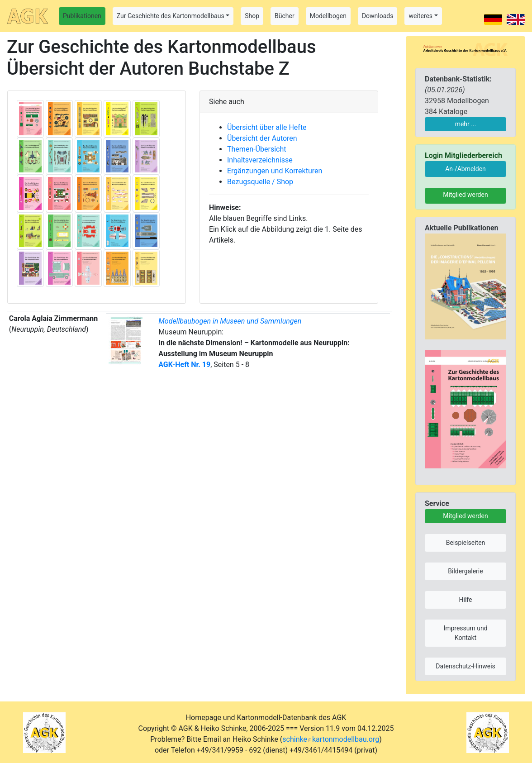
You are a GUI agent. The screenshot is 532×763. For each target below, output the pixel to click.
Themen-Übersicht (256, 149)
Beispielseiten (466, 543)
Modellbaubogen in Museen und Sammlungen (230, 321)
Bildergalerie (465, 571)
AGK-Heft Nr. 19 (184, 365)
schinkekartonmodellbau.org (331, 739)
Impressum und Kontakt (465, 633)
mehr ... (466, 124)
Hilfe (466, 600)
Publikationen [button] (82, 16)
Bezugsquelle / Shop (260, 182)
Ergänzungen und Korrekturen (275, 171)
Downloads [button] (378, 16)
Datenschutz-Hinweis (465, 666)
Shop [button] (252, 16)
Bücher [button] (285, 16)
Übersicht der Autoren (262, 138)
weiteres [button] (420, 16)
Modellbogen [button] (328, 16)
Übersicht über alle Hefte (267, 127)
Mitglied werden (465, 195)
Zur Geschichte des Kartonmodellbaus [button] (171, 16)
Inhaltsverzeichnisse (260, 160)
